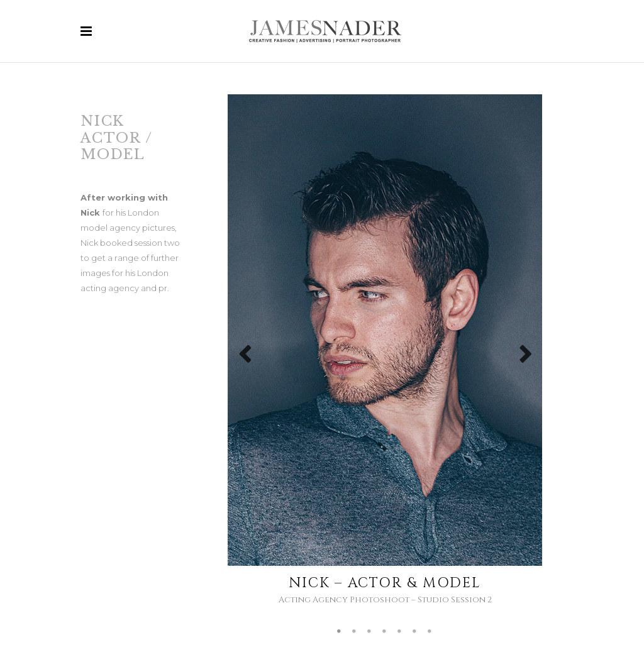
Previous (238, 358)
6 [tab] (415, 632)
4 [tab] (385, 632)
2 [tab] (355, 632)
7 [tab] (430, 632)
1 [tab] (340, 632)
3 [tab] (370, 632)
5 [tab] (400, 632)
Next (525, 358)
